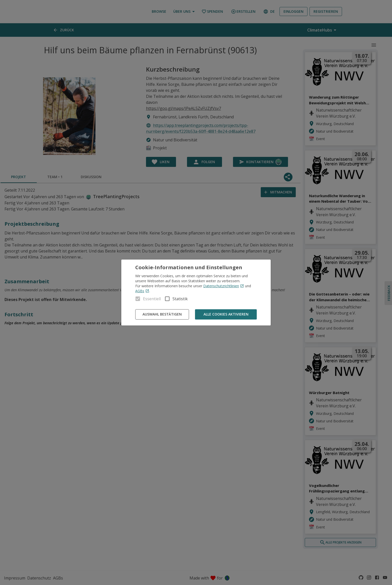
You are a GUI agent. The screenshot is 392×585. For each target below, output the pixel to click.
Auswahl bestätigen (162, 314)
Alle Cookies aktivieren (226, 314)
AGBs (142, 291)
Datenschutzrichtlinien (224, 286)
